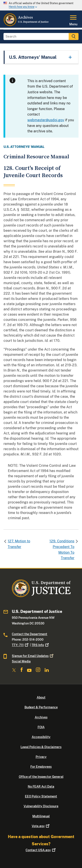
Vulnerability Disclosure (41, 806)
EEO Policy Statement (41, 796)
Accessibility (41, 737)
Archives (41, 717)
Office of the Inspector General (41, 777)
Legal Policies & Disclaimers (41, 747)
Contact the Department (30, 634)
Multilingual (41, 816)
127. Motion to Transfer (19, 544)
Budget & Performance (41, 707)
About (41, 697)
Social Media (21, 661)
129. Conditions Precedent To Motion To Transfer (62, 550)
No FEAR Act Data (41, 787)
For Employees (41, 767)
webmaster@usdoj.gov (46, 120)
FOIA (41, 727)
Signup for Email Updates (33, 656)
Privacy (41, 757)
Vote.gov (41, 826)
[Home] (26, 25)
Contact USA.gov (41, 850)
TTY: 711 (21, 645)
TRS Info (41, 645)
